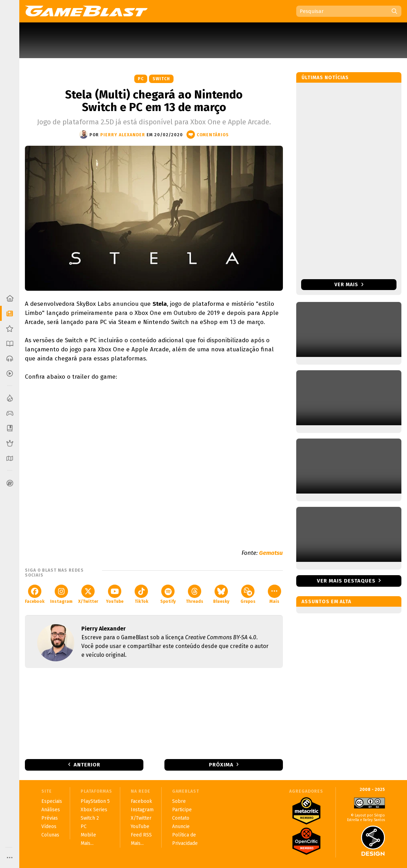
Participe (182, 810)
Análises (51, 810)
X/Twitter (88, 594)
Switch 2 (90, 818)
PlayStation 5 (95, 801)
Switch (161, 79)
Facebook (35, 594)
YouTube (115, 594)
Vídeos (49, 826)
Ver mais (349, 285)
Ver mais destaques (346, 581)
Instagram (61, 594)
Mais (274, 594)
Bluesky (221, 594)
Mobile (88, 835)
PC (141, 79)
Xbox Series (94, 810)
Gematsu (271, 553)
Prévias (50, 818)
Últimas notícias (325, 78)
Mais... (87, 843)
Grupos (248, 594)
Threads (195, 594)
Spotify (168, 594)
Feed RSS (141, 835)
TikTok (141, 594)
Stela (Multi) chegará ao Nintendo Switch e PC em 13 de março (154, 101)
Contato (181, 818)
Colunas (50, 835)
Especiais (52, 801)
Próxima (221, 765)
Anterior (87, 765)
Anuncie (181, 826)
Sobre (179, 801)
